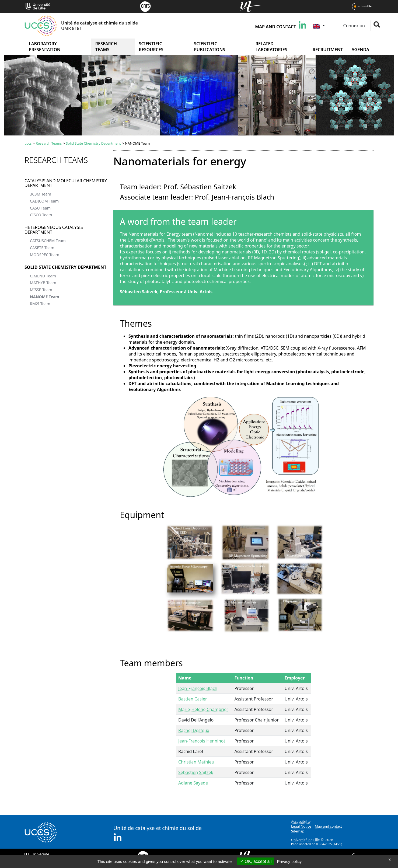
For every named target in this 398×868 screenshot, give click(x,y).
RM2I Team (40, 304)
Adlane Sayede (193, 783)
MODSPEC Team (45, 255)
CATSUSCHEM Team (48, 241)
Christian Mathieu (196, 762)
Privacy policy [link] (289, 861)
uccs (28, 143)
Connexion (353, 26)
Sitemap (298, 831)
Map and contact (275, 27)
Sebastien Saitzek (196, 772)
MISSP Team (41, 290)
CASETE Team (42, 248)
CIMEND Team (43, 276)
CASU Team (40, 208)
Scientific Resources (151, 47)
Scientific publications (210, 47)
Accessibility (301, 821)
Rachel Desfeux (194, 730)
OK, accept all (256, 861)
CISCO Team (41, 215)
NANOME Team (45, 297)
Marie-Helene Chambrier (203, 709)
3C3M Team (41, 194)
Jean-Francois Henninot (202, 741)
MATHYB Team (43, 283)
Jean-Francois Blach (198, 688)
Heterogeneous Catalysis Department (54, 230)
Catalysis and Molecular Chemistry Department (66, 183)
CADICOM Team (44, 201)
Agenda (360, 50)
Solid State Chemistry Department (93, 143)
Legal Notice (301, 826)
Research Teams (106, 47)
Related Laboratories (271, 47)
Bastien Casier (193, 699)
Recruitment (328, 50)
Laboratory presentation (45, 47)
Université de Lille (305, 840)
